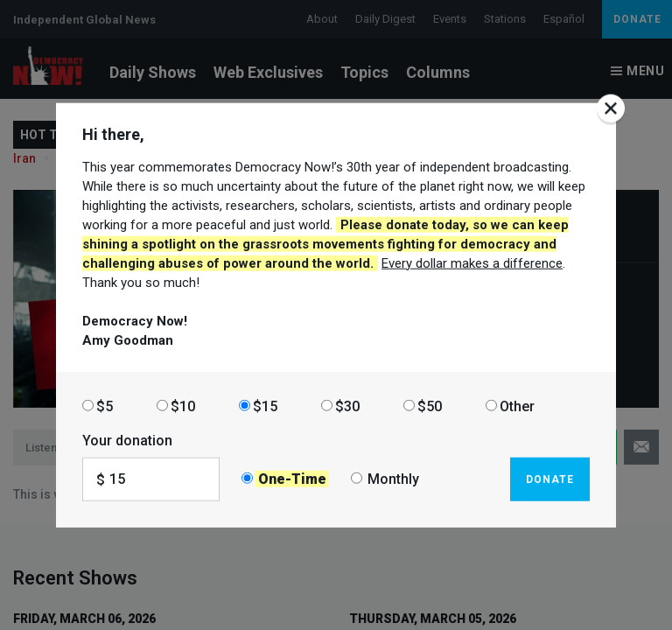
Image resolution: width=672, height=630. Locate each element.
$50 (430, 406)
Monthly (393, 479)
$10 (183, 406)
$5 (105, 406)
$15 (265, 406)
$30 (347, 406)
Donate (550, 479)
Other (517, 406)
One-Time (292, 479)
